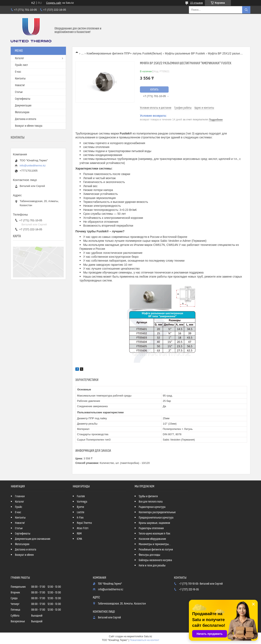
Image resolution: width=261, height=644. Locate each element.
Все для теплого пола (151, 502)
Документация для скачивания (33, 539)
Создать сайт (54, 3)
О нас (18, 72)
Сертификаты (23, 99)
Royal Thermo (84, 523)
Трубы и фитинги (148, 496)
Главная (20, 496)
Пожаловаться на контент (144, 640)
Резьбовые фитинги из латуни (156, 550)
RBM (79, 534)
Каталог (19, 58)
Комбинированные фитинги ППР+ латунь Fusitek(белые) (124, 53)
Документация (23, 106)
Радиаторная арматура (152, 507)
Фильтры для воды (149, 555)
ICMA (79, 539)
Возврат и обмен (24, 555)
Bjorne (80, 507)
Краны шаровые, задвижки (154, 523)
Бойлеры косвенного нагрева (155, 560)
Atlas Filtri (83, 528)
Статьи (19, 92)
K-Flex (80, 518)
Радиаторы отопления (151, 528)
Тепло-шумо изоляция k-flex (154, 534)
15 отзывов (196, 3)
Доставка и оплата (26, 119)
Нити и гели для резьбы (152, 566)
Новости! (20, 85)
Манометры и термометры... (155, 544)
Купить (154, 90)
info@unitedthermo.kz (33, 166)
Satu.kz (148, 636)
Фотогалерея (22, 112)
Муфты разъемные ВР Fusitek (185, 53)
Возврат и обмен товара (29, 126)
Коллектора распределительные (157, 512)
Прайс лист (21, 65)
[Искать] (246, 10)
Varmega (82, 502)
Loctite (81, 512)
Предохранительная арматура (156, 518)
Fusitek (81, 496)
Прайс (19, 507)
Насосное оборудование (152, 539)
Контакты (20, 79)
